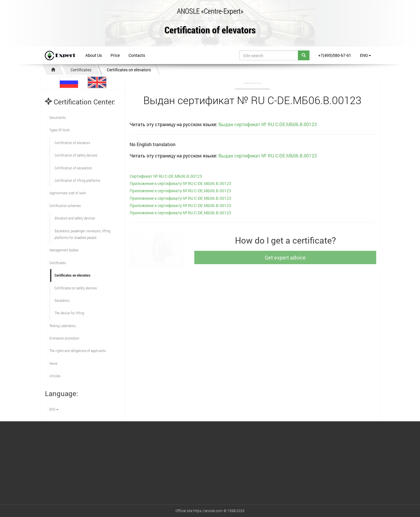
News (53, 363)
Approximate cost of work (68, 193)
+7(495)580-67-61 (335, 55)
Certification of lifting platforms (77, 180)
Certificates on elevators (129, 70)
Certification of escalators (73, 168)
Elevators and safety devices (75, 218)
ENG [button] (365, 55)
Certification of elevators (210, 30)
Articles (55, 376)
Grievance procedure (64, 338)
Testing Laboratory (63, 326)
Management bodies (64, 250)
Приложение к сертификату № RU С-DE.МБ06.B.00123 (180, 183)
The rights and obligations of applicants (77, 351)
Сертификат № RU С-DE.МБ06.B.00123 (166, 176)
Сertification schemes (65, 206)
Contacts (137, 55)
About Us (94, 55)
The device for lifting (69, 313)
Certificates (81, 70)
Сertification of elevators (72, 143)
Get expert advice (288, 257)
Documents (57, 117)
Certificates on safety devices (76, 288)
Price (115, 55)
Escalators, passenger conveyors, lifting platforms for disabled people (82, 234)
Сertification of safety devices (76, 155)
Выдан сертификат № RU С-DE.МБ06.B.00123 (268, 124)
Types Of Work (59, 130)
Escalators (62, 300)
